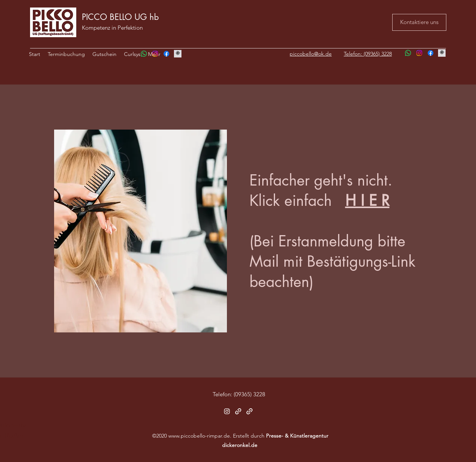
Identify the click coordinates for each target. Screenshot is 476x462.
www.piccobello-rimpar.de (199, 436)
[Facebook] (166, 54)
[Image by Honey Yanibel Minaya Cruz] (178, 54)
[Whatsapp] (144, 54)
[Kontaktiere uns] (419, 22)
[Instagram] (155, 54)
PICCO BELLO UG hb (120, 17)
